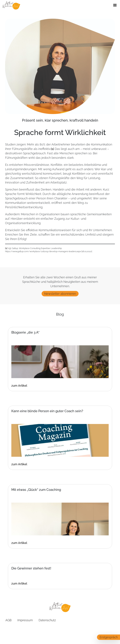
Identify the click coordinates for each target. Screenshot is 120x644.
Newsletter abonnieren (60, 294)
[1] (52, 149)
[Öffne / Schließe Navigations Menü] (115, 5)
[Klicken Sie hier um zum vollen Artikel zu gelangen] (60, 583)
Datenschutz (47, 620)
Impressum (25, 620)
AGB (8, 620)
